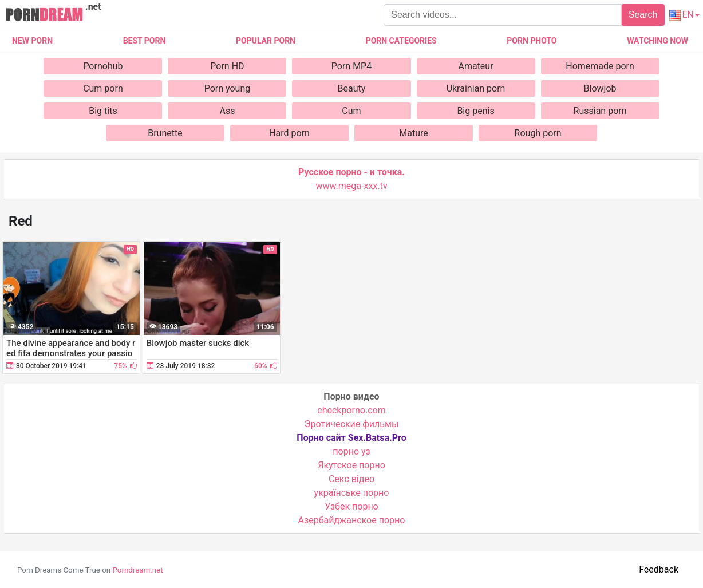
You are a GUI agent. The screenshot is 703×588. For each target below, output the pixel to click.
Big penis (475, 111)
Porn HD (227, 66)
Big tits (103, 111)
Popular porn (266, 41)
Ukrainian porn (476, 88)
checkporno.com (351, 410)
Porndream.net (137, 570)
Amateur (475, 66)
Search (643, 15)
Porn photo (532, 41)
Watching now (657, 41)
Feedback (659, 569)
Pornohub (103, 66)
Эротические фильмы (352, 424)
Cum (351, 111)
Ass (227, 111)
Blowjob (600, 88)
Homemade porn (600, 66)
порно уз (351, 451)
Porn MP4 (351, 66)
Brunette (165, 133)
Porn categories (401, 41)
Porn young (228, 88)
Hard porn (289, 133)
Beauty (352, 88)
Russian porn (600, 111)
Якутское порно (351, 465)
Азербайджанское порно (352, 520)
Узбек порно (351, 506)
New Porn (32, 41)
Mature (413, 133)
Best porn (145, 41)
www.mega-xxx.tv (352, 186)
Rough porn (538, 133)
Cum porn (103, 88)
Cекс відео (351, 479)
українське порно (352, 493)
